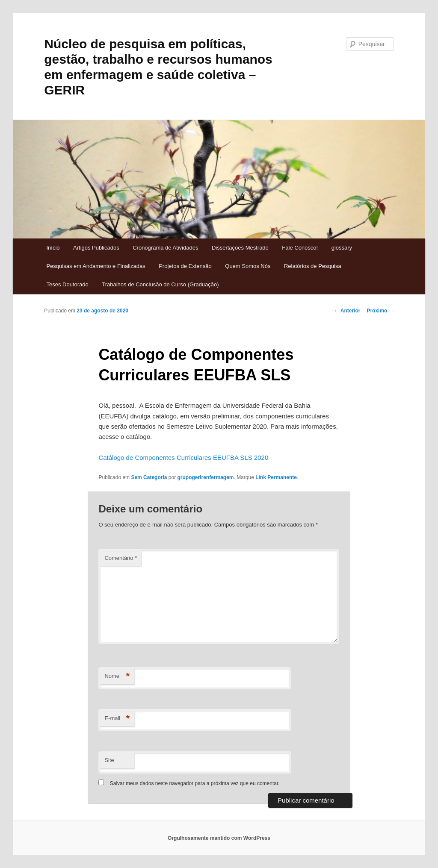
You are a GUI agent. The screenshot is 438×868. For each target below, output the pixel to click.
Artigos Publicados (96, 248)
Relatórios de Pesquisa (313, 266)
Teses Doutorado (67, 284)
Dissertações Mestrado (240, 248)
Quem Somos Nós (248, 266)
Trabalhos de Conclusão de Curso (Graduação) (160, 284)
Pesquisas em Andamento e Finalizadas (96, 266)
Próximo (380, 311)
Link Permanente (276, 477)
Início (53, 248)
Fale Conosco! (300, 248)
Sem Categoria (149, 477)
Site (109, 760)
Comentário (121, 558)
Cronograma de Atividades (165, 248)
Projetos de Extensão (185, 266)
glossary (342, 248)
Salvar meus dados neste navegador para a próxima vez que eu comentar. (195, 783)
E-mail (117, 719)
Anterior (347, 311)
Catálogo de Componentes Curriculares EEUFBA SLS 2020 (183, 458)
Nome (117, 676)
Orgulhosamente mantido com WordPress (219, 838)
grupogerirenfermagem (205, 477)
